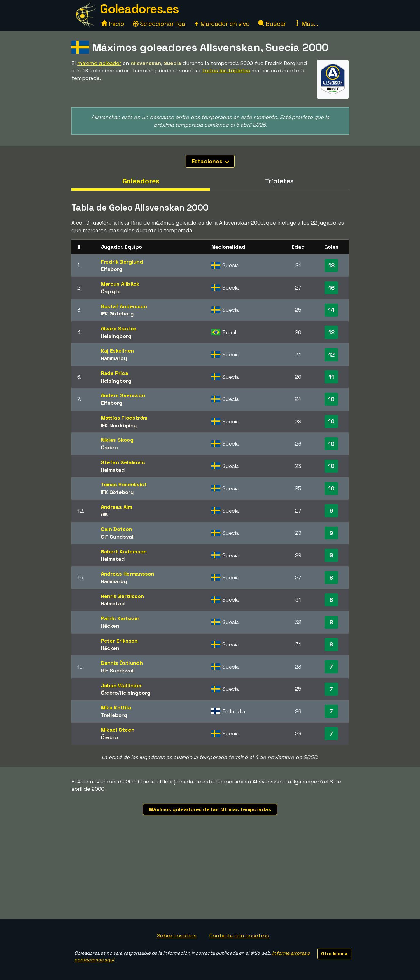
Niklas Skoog (117, 440)
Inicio (113, 24)
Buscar (272, 24)
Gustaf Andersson (124, 306)
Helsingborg (116, 336)
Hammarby (114, 358)
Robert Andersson (124, 552)
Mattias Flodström (124, 418)
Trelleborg (114, 715)
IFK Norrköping (119, 425)
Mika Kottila (116, 708)
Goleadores (141, 181)
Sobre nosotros (177, 936)
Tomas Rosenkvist (124, 484)
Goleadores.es (139, 9)
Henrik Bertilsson (123, 596)
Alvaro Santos (119, 328)
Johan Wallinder (122, 685)
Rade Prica (115, 373)
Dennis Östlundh (122, 663)
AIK (105, 514)
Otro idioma (334, 954)
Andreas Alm (117, 507)
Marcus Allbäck (120, 284)
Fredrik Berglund (122, 262)
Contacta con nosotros (239, 936)
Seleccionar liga (159, 24)
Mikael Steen (118, 730)
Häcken (110, 626)
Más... (306, 24)
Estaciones (210, 161)
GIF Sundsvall (118, 537)
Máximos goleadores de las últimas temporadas (210, 809)
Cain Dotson (117, 529)
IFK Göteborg (117, 314)
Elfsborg (112, 269)
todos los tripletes (226, 70)
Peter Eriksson (119, 641)
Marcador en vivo (222, 24)
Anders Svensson (123, 395)
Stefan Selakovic (123, 462)
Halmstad (113, 470)
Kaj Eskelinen (118, 351)
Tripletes (279, 181)
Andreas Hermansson (128, 574)
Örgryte (111, 291)
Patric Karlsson (120, 618)
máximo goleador (99, 63)
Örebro (109, 447)
